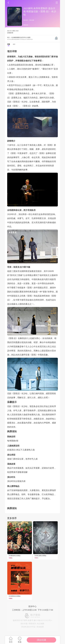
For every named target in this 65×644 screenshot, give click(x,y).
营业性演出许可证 (28, 627)
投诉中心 (32, 606)
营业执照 (40, 627)
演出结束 (41, 640)
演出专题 (24, 624)
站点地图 (41, 624)
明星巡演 (32, 624)
